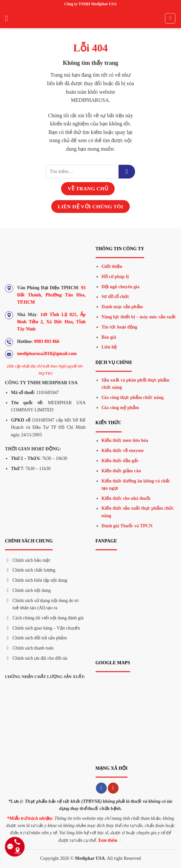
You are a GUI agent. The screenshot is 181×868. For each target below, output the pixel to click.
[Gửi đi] (127, 172)
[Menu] (9, 18)
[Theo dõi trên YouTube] (113, 788)
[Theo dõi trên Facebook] (101, 788)
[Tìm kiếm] (170, 18)
